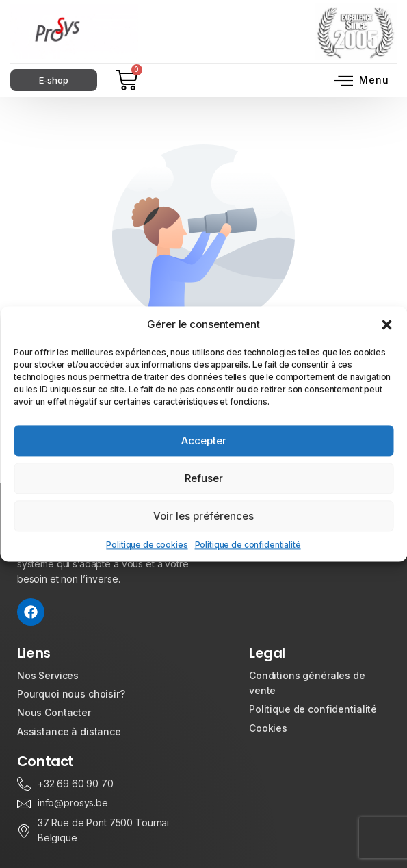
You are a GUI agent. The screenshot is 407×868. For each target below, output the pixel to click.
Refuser (204, 478)
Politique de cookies (147, 545)
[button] (386, 324)
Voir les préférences (203, 516)
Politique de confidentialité (248, 545)
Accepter (204, 441)
